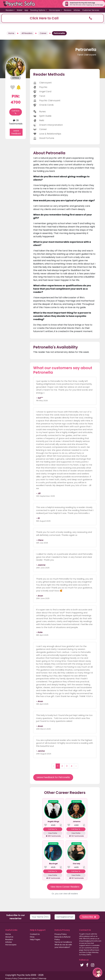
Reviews (68, 10)
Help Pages (35, 939)
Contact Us (35, 934)
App (26, 10)
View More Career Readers (65, 887)
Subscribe (89, 917)
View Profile (53, 833)
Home (11, 33)
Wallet (20, 10)
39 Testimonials (16, 122)
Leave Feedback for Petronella (53, 777)
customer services (92, 948)
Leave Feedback (16, 132)
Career (43, 33)
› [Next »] (76, 766)
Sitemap (43, 978)
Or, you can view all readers (65, 894)
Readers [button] (10, 10)
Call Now (16, 112)
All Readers (27, 33)
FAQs (32, 937)
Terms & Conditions (63, 942)
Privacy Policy (61, 934)
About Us (9, 937)
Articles (77, 10)
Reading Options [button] (38, 10)
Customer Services (91, 10)
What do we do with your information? (63, 946)
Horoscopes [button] (55, 10)
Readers (9, 939)
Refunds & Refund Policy (62, 938)
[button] (52, 18)
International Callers (28, 978)
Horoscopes (11, 945)
